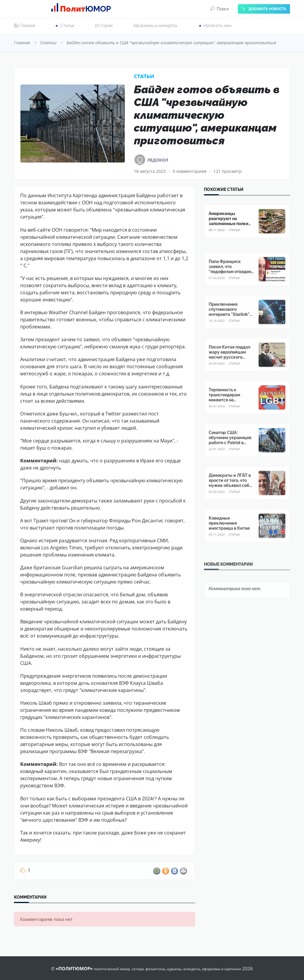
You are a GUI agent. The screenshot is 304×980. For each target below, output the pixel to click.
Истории (104, 26)
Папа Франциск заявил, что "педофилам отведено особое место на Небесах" (231, 283)
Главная (24, 26)
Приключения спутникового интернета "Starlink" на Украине (229, 323)
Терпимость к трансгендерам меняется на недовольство (224, 409)
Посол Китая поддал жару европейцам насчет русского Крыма (229, 366)
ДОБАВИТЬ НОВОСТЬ (264, 9)
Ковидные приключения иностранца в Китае (229, 535)
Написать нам (218, 26)
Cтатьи (67, 26)
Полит (83, 9)
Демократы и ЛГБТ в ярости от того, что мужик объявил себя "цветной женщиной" (231, 494)
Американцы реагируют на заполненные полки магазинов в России (229, 221)
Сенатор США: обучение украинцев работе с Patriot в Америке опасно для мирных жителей (230, 454)
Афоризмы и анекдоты (155, 26)
